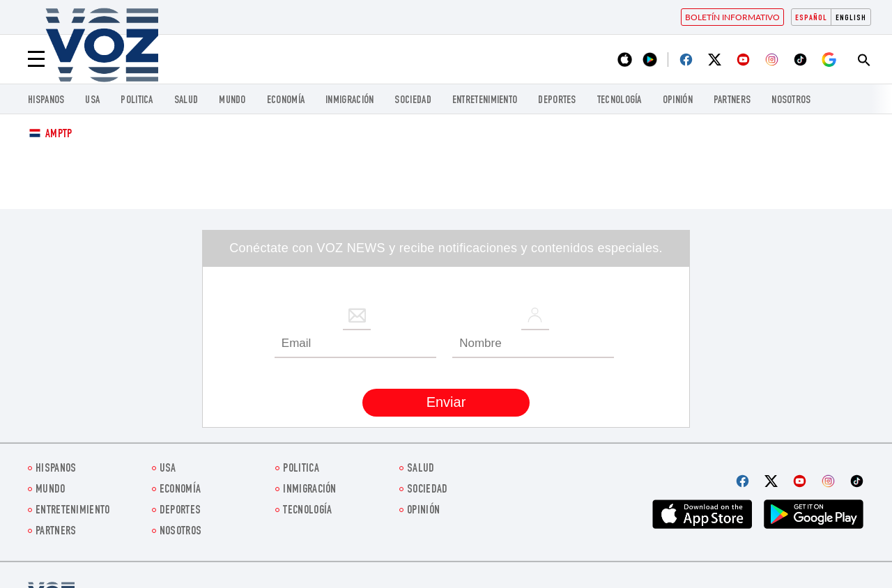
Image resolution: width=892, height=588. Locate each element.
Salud (186, 101)
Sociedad (413, 101)
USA (92, 101)
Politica (137, 101)
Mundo (232, 101)
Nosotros (791, 101)
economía (286, 101)
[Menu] (36, 59)
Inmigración (349, 101)
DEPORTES (557, 101)
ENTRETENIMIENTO (485, 101)
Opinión (678, 101)
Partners (732, 101)
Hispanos (46, 101)
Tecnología (620, 101)
